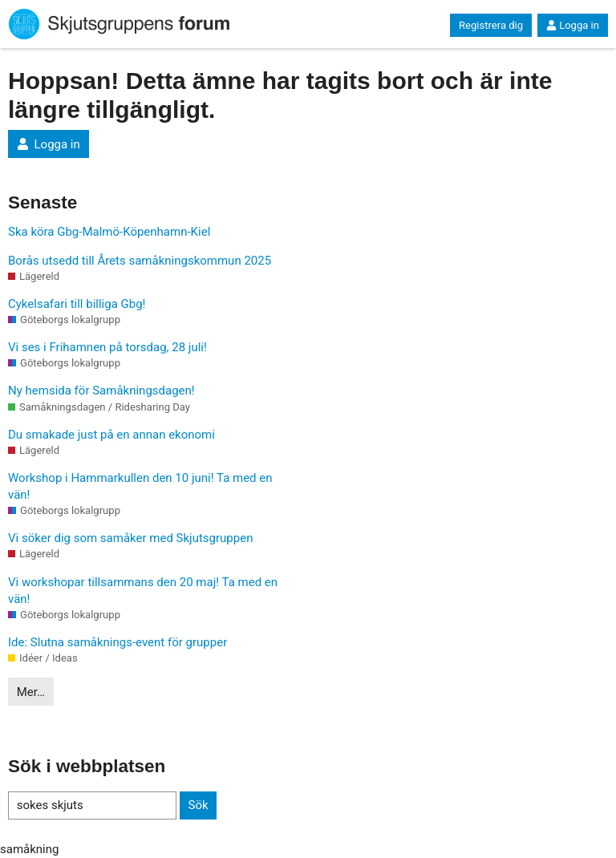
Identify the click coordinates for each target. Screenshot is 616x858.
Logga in (573, 25)
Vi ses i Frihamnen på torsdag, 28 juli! (107, 347)
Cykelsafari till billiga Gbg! (77, 304)
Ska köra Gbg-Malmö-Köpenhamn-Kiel (109, 232)
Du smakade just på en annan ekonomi (111, 435)
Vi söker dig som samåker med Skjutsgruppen (130, 538)
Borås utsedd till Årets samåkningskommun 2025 (140, 261)
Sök (198, 805)
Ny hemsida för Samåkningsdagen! (101, 391)
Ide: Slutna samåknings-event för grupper (118, 642)
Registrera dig (491, 25)
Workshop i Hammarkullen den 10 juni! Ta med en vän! (140, 486)
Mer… (31, 692)
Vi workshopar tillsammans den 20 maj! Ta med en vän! (143, 591)
